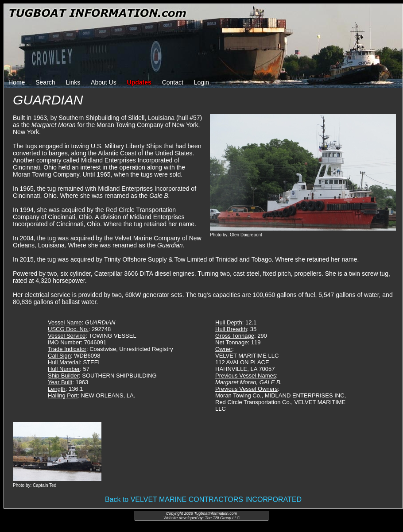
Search (45, 82)
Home (17, 82)
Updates (139, 82)
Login (201, 82)
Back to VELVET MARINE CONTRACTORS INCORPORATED (203, 499)
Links (73, 82)
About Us (104, 82)
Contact (173, 82)
